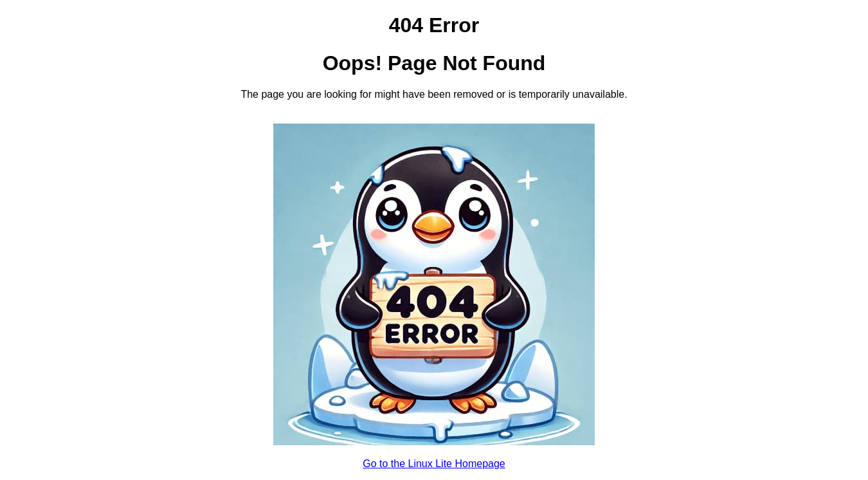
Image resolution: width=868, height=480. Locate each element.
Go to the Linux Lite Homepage (434, 464)
